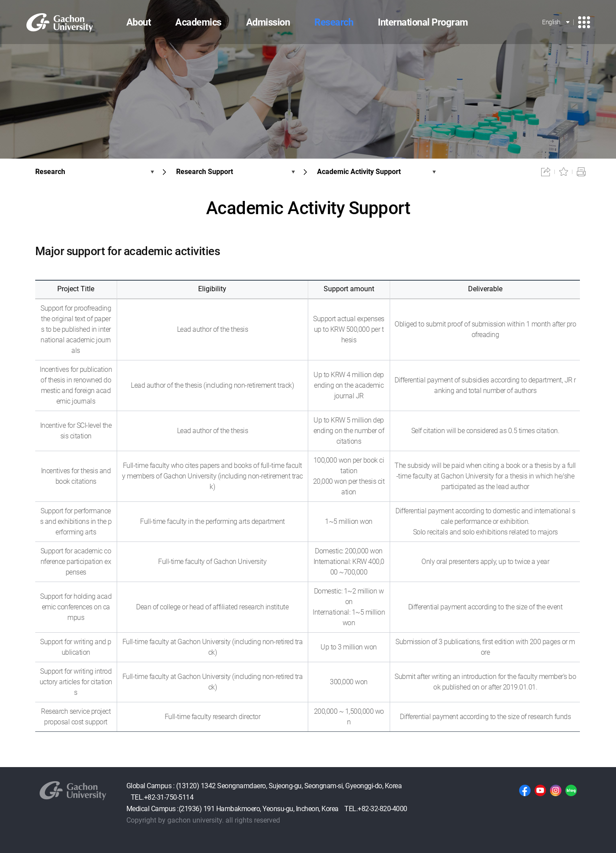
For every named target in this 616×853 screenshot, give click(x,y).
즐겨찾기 (564, 172)
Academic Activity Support (359, 172)
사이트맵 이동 (584, 22)
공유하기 (546, 172)
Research (50, 172)
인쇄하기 (581, 172)
